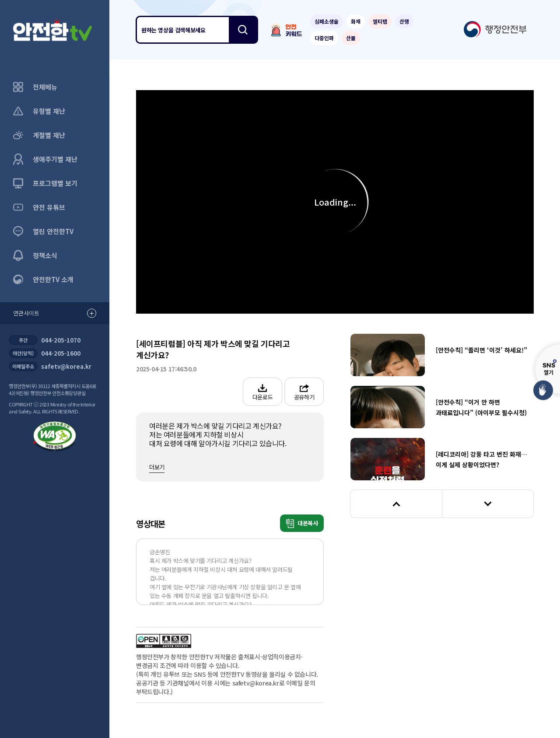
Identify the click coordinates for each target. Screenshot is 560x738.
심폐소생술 (327, 21)
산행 (404, 21)
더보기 (157, 467)
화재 (356, 21)
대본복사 (302, 523)
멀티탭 (380, 21)
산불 (351, 38)
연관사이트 (55, 313)
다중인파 (324, 38)
